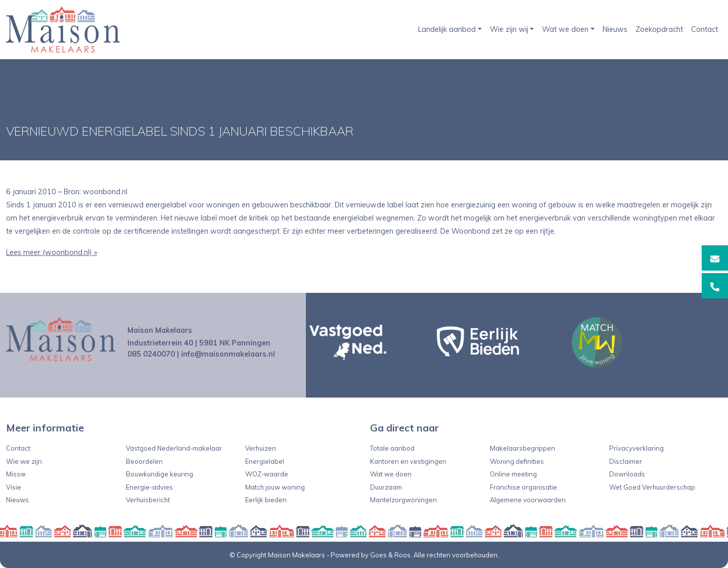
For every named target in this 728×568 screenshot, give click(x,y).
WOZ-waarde (267, 474)
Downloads (627, 474)
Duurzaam (386, 487)
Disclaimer (626, 461)
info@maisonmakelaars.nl (228, 354)
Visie (14, 487)
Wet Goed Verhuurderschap (652, 487)
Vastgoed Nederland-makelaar (174, 448)
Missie (16, 474)
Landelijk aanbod (447, 29)
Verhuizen (261, 448)
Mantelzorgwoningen (403, 500)
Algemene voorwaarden (528, 500)
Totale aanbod (392, 448)
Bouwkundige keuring (160, 474)
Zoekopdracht (659, 29)
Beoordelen (144, 461)
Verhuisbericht (148, 500)
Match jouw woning (275, 487)
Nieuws (615, 29)
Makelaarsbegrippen (522, 448)
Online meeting (513, 474)
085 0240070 (151, 354)
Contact (704, 29)
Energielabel (265, 461)
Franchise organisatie (524, 487)
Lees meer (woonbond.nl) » (52, 252)
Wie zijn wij (509, 29)
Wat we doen (565, 29)
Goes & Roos (390, 555)
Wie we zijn (24, 461)
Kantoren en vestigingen (408, 461)
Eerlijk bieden (266, 500)
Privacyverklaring (636, 448)
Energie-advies (149, 487)
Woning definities (517, 461)
